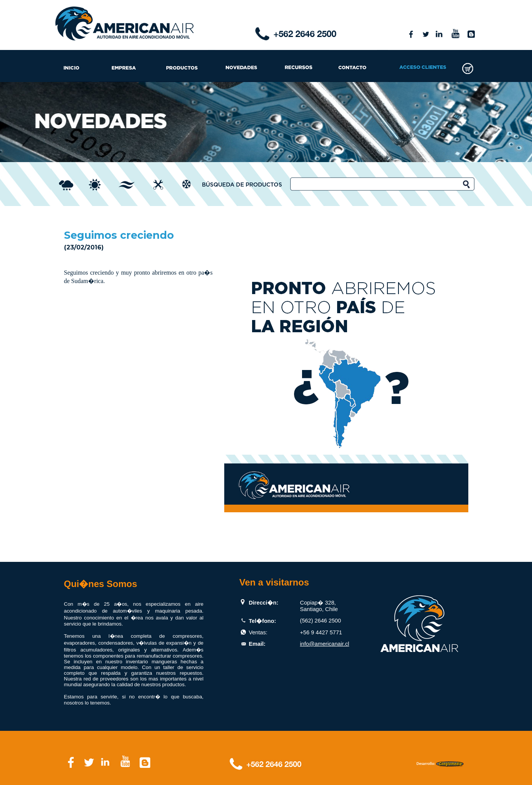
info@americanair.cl (325, 644)
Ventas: (258, 632)
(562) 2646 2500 (321, 621)
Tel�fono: (262, 621)
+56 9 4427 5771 (321, 632)
